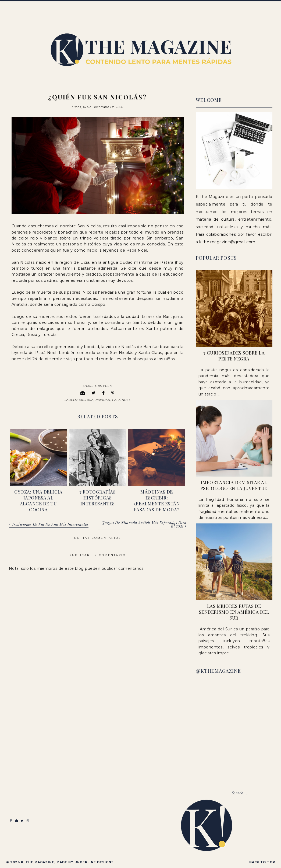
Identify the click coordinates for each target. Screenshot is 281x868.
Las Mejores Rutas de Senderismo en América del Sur (234, 612)
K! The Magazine (38, 862)
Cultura (86, 400)
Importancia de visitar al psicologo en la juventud (234, 485)
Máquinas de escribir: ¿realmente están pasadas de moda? (156, 501)
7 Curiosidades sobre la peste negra (234, 356)
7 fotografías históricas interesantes (98, 498)
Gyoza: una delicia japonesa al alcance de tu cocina (38, 501)
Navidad (103, 400)
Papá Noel (121, 400)
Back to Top (262, 862)
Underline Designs (94, 862)
